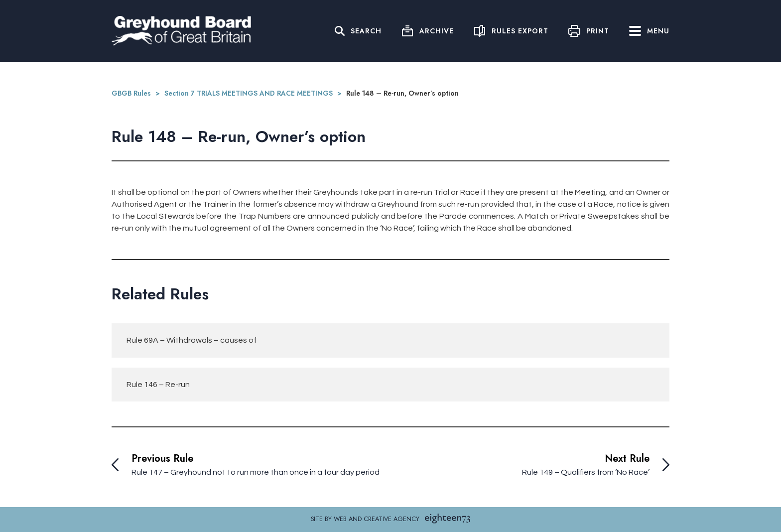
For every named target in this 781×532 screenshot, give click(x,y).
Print (598, 31)
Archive (437, 31)
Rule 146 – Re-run (158, 385)
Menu (649, 31)
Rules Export (520, 31)
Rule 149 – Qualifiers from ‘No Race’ (586, 472)
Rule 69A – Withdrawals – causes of (192, 340)
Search (366, 31)
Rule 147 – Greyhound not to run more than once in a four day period (256, 472)
